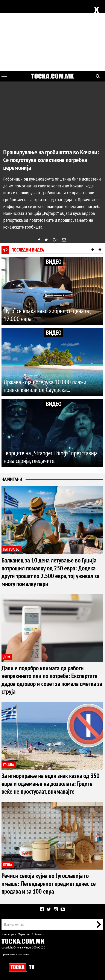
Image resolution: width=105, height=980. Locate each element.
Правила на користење (15, 953)
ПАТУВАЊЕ (11, 549)
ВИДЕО (54, 262)
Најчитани (12, 479)
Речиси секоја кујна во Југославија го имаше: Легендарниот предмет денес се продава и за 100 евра (49, 882)
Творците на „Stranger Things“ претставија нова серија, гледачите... (51, 457)
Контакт (39, 932)
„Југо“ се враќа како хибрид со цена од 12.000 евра (47, 315)
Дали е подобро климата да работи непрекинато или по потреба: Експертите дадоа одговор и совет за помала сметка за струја (52, 679)
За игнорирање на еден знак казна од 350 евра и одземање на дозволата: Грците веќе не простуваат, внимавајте (50, 782)
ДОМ (7, 657)
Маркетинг (24, 932)
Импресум (8, 932)
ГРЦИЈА (9, 764)
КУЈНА (8, 863)
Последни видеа (28, 250)
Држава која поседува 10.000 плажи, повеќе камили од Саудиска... (45, 386)
